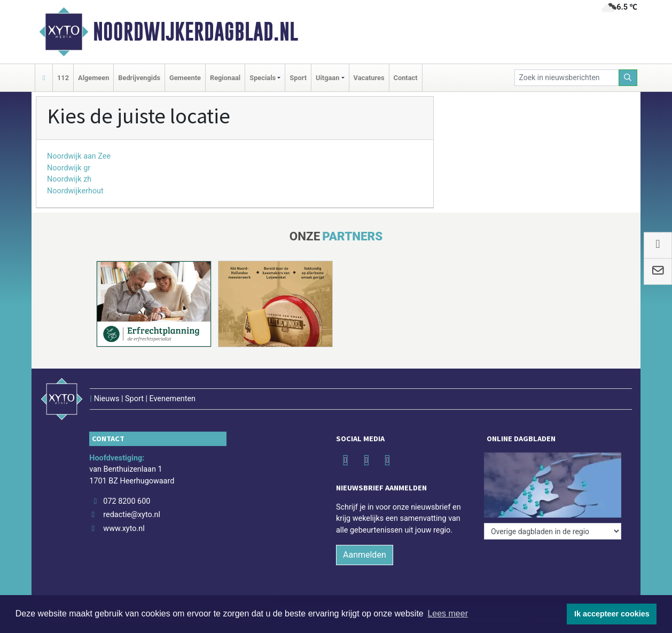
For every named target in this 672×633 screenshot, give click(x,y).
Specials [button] (263, 78)
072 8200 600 (127, 501)
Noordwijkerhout (75, 191)
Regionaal (225, 78)
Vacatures (369, 78)
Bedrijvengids (139, 78)
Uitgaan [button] (327, 78)
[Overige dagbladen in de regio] (553, 531)
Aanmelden (365, 555)
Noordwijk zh (69, 179)
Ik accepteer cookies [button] (612, 614)
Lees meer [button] (448, 614)
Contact (406, 78)
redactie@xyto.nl (132, 515)
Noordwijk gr (69, 168)
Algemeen (93, 78)
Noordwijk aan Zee (79, 156)
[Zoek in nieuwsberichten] (567, 78)
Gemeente (185, 78)
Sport (298, 78)
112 (63, 78)
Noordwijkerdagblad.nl (196, 32)
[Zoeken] (628, 78)
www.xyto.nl (124, 529)
